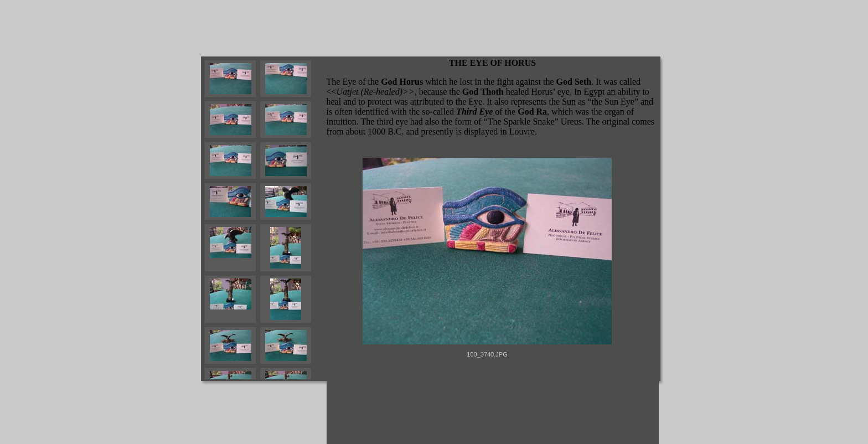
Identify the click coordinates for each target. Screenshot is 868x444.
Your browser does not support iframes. (263, 219)
